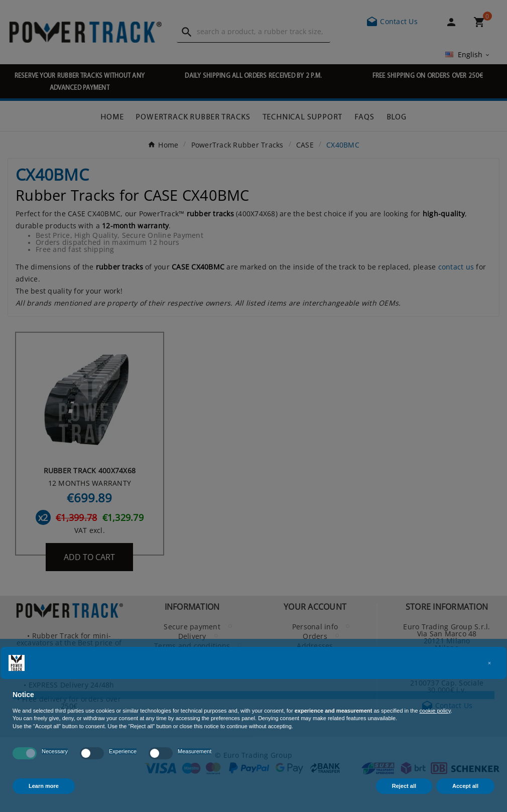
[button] (489, 663)
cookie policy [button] (435, 711)
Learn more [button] (44, 786)
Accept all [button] (465, 786)
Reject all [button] (404, 786)
